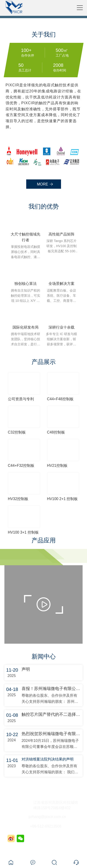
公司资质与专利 (21, 399)
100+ (26, 50)
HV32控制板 (18, 499)
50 (21, 65)
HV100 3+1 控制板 (23, 532)
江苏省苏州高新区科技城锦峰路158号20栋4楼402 (56, 805)
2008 (58, 65)
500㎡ (62, 50)
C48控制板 (56, 432)
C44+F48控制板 (60, 399)
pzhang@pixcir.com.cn (47, 817)
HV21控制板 (57, 466)
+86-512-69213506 (46, 826)
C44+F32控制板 (21, 466)
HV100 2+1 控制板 (63, 499)
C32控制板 (17, 432)
